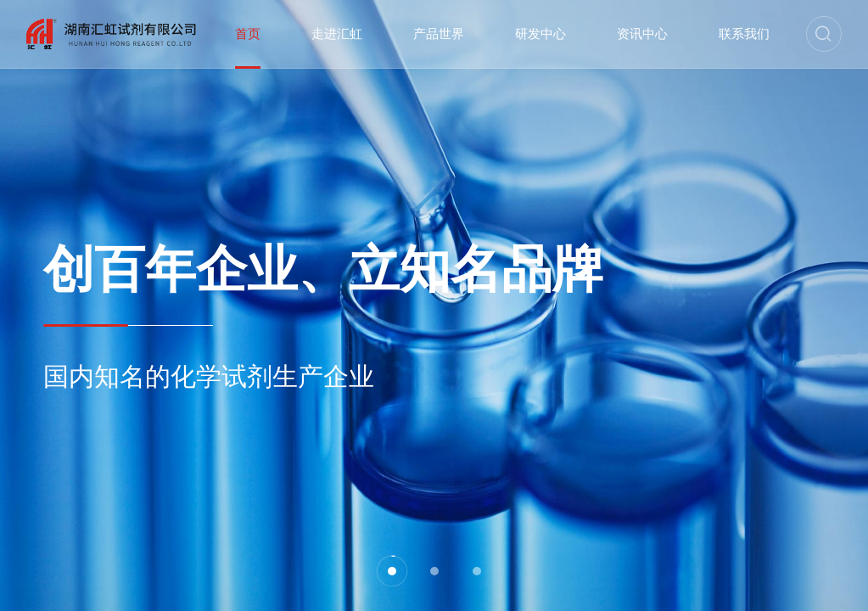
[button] (392, 571)
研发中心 (540, 34)
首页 (248, 34)
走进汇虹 (337, 34)
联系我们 (744, 34)
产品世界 (439, 34)
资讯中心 (642, 34)
